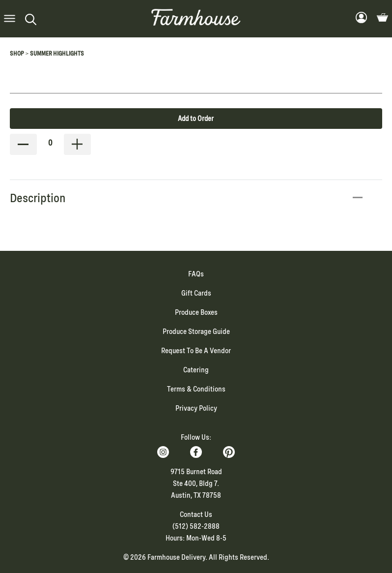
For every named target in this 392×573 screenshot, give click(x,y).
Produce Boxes (196, 312)
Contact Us (196, 514)
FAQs (196, 274)
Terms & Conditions (196, 389)
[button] (10, 19)
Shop (17, 54)
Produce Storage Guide (196, 332)
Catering (196, 370)
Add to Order (196, 119)
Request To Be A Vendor (196, 351)
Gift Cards (196, 293)
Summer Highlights (57, 54)
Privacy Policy (196, 408)
